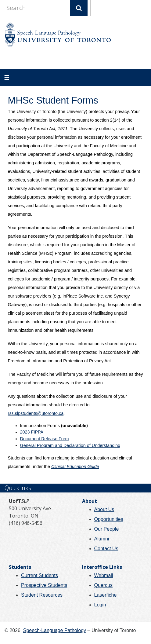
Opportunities (109, 519)
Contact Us (106, 549)
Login (100, 605)
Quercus (103, 585)
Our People (107, 529)
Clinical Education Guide (75, 467)
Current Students (40, 575)
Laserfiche (106, 595)
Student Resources (42, 595)
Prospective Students (44, 585)
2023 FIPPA (32, 432)
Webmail (104, 575)
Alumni (102, 539)
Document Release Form (45, 439)
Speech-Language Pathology (55, 630)
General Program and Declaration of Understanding (70, 445)
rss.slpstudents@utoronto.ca (36, 413)
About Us (104, 509)
